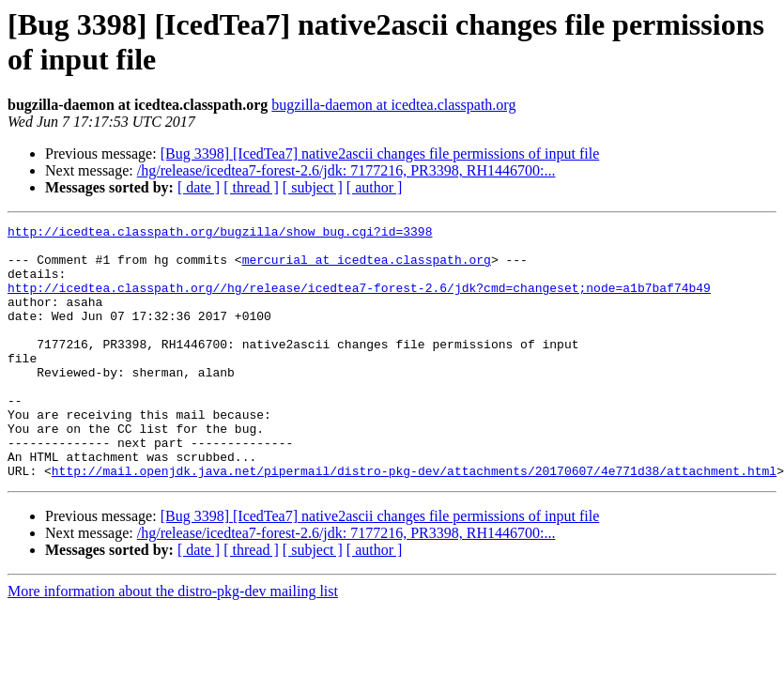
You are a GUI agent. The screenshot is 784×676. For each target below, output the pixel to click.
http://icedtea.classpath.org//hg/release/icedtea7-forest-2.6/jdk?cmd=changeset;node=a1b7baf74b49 (359, 301)
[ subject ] (313, 187)
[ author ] (375, 187)
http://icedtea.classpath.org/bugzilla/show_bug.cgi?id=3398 (220, 234)
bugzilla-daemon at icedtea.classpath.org (393, 105)
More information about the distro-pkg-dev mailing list (173, 642)
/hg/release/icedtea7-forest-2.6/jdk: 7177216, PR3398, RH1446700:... (346, 170)
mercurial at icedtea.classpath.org (367, 268)
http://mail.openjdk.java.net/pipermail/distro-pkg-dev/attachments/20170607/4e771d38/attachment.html (414, 521)
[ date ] (199, 187)
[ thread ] (251, 187)
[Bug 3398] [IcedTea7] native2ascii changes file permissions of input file (380, 154)
